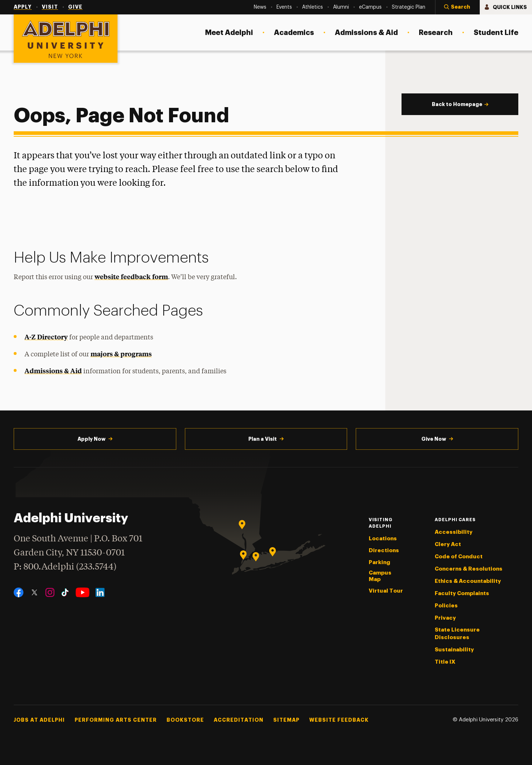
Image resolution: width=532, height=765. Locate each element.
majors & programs (121, 354)
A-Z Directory (46, 337)
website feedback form (131, 276)
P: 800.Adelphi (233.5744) (65, 566)
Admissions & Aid (53, 371)
